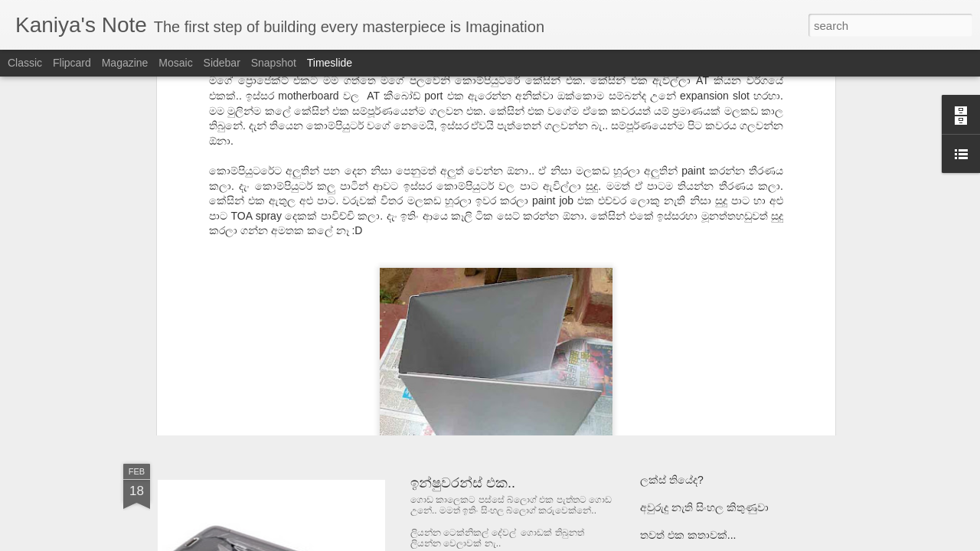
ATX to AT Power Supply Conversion (522, 337)
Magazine (125, 63)
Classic (25, 63)
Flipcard (72, 63)
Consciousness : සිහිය (693, 304)
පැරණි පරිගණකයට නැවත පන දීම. (720, 386)
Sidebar (222, 63)
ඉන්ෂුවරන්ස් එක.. (463, 483)
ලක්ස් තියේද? (672, 480)
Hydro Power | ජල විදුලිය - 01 (709, 276)
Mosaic (175, 63)
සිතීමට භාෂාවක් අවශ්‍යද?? (701, 359)
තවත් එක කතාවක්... (688, 535)
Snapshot (274, 63)
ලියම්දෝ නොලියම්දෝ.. (695, 331)
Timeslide (330, 63)
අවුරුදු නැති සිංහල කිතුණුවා (704, 507)
